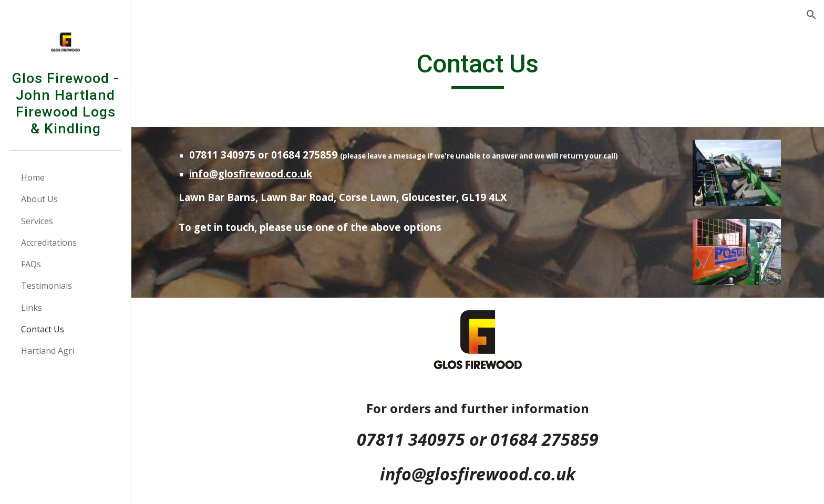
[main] (478, 69)
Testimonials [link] (47, 286)
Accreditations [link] (49, 243)
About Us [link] (39, 199)
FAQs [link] (31, 264)
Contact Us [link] (43, 329)
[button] (811, 15)
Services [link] (37, 221)
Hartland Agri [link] (48, 351)
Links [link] (32, 308)
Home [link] (33, 177)
